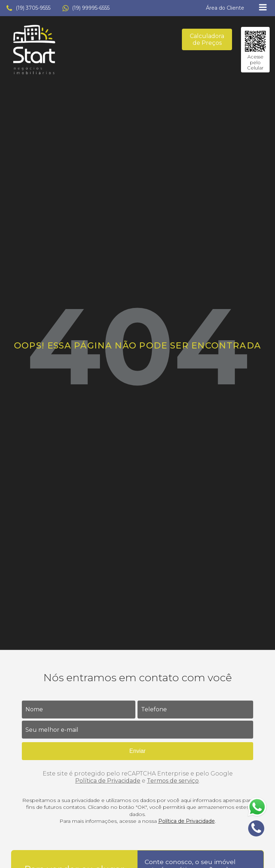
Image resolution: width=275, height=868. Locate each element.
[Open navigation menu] (263, 8)
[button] (28, 8)
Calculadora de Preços (207, 39)
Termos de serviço (173, 781)
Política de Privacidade (108, 781)
